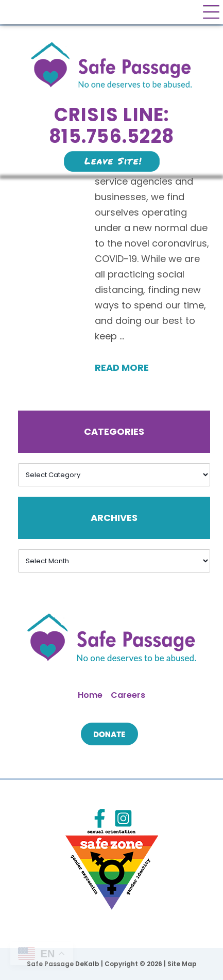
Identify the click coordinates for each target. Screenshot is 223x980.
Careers (128, 695)
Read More (122, 368)
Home (90, 695)
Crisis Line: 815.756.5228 (111, 126)
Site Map (182, 964)
